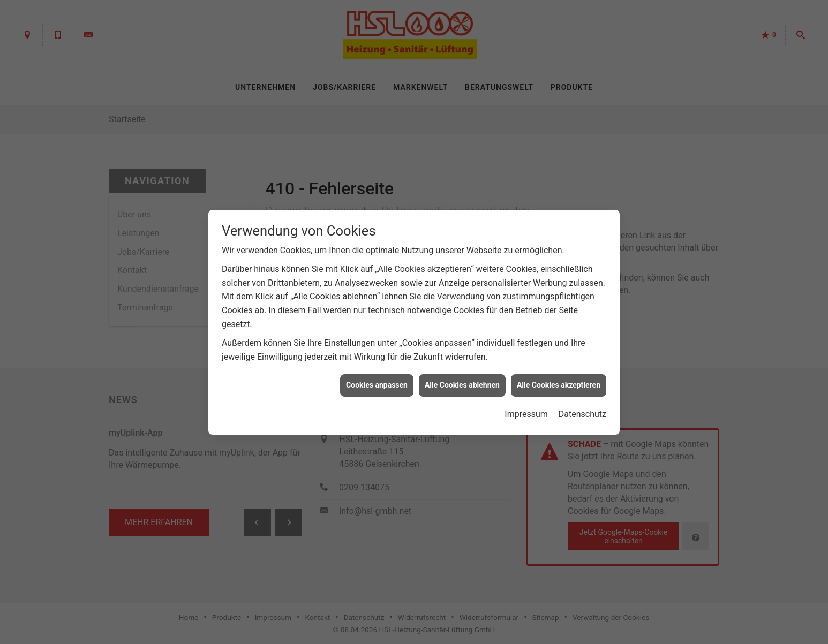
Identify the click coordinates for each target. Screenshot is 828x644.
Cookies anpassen (377, 382)
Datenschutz (582, 411)
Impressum (526, 411)
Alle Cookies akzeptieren (559, 382)
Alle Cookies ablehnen (462, 382)
